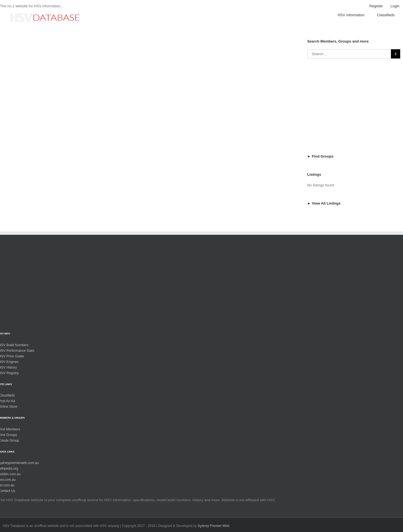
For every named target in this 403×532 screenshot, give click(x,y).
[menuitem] (376, 6)
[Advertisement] (354, 112)
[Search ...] (349, 60)
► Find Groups (320, 162)
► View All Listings (324, 209)
